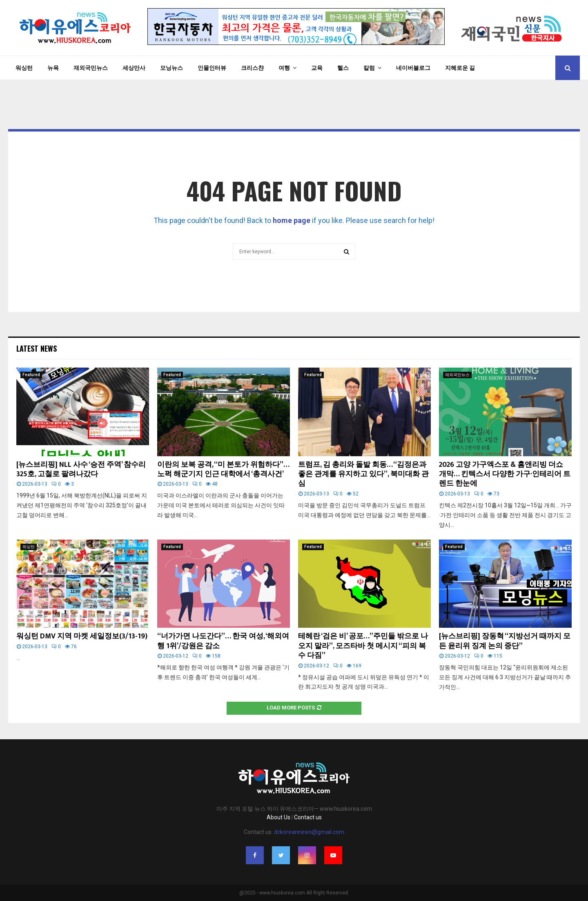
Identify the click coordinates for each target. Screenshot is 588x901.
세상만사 (134, 68)
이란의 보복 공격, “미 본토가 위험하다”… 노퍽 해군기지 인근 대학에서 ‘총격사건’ (223, 469)
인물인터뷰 (212, 68)
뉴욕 (53, 68)
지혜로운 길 (460, 68)
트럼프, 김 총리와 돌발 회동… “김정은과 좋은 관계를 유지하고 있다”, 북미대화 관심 (363, 474)
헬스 (343, 68)
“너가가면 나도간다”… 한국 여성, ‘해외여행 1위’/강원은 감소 (223, 641)
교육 (317, 68)
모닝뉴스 (171, 68)
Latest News (37, 348)
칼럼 (369, 68)
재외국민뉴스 (91, 68)
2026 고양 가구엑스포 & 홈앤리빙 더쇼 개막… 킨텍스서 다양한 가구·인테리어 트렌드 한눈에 (505, 474)
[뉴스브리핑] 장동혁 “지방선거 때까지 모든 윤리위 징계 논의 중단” (505, 641)
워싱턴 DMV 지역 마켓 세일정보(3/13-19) (82, 636)
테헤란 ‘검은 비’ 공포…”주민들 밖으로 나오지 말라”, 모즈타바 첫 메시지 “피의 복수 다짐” (363, 646)
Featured (31, 375)
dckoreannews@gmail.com (309, 832)
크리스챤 (252, 68)
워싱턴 (24, 68)
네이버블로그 (413, 68)
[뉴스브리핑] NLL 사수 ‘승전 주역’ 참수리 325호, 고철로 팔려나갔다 (81, 469)
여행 (284, 68)
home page (292, 220)
